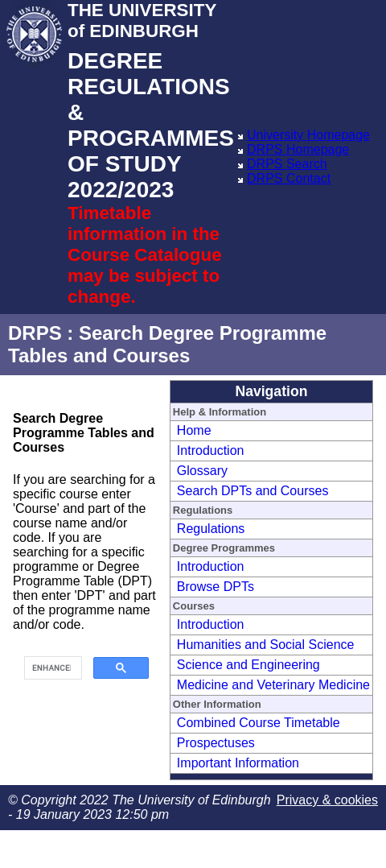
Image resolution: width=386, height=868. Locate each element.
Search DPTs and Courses (253, 491)
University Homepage (308, 135)
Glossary (202, 471)
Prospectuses (216, 743)
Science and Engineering (248, 665)
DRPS (35, 333)
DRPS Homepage (298, 149)
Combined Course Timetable (259, 723)
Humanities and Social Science (266, 645)
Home (194, 430)
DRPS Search (287, 164)
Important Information (238, 763)
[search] (51, 668)
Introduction (211, 451)
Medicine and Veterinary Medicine (273, 685)
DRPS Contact (289, 178)
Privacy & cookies (327, 800)
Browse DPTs (216, 587)
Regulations (211, 529)
